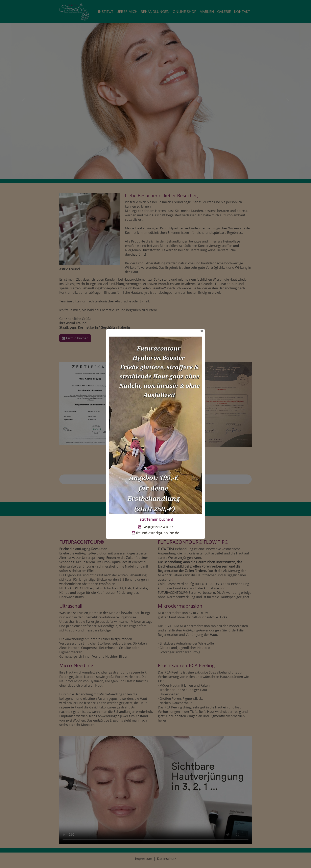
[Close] (155, 331)
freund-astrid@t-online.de (158, 533)
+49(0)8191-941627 (158, 527)
